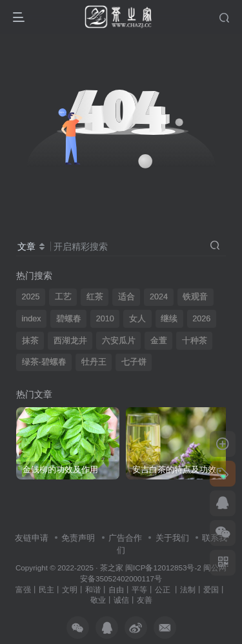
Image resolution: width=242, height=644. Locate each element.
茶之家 (112, 568)
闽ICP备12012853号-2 (163, 568)
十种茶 (195, 341)
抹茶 (30, 341)
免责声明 (78, 538)
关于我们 (172, 538)
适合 (126, 297)
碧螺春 (69, 319)
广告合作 (125, 538)
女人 (137, 319)
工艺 (63, 297)
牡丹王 (94, 362)
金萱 (159, 341)
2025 (31, 297)
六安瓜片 (119, 341)
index (32, 319)
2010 (105, 319)
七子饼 (134, 362)
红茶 (95, 297)
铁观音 (195, 297)
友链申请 (32, 538)
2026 (201, 319)
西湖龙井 (70, 341)
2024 (159, 297)
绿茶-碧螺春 (44, 362)
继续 (169, 319)
